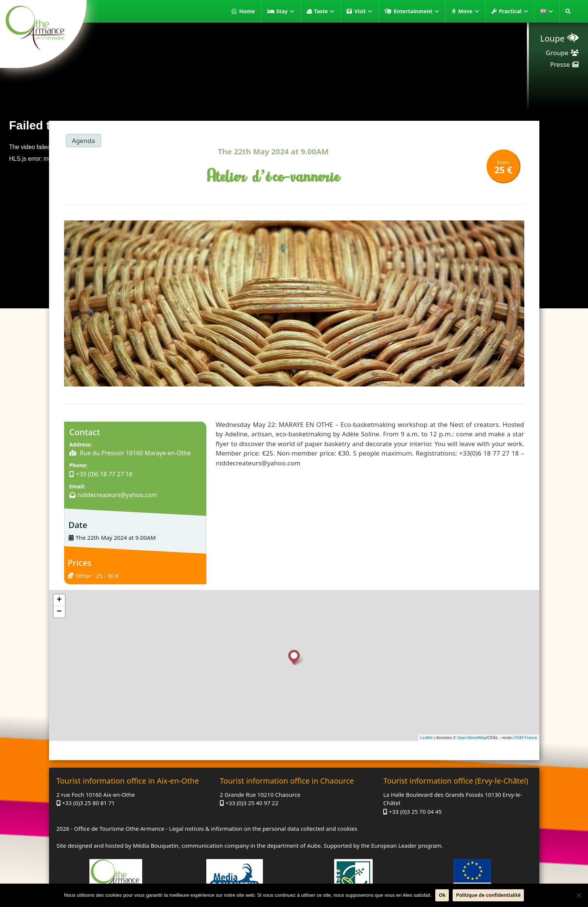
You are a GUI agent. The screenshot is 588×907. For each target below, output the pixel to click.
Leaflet (426, 738)
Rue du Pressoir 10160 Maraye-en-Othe (135, 453)
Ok (442, 895)
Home (247, 11)
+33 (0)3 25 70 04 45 (415, 812)
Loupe (552, 38)
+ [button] (59, 600)
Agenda (84, 141)
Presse (560, 64)
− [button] (59, 612)
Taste (324, 11)
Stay (285, 11)
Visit (363, 11)
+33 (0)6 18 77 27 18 (104, 474)
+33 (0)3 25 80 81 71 (88, 803)
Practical (514, 11)
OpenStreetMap (472, 738)
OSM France (525, 738)
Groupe (557, 53)
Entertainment (416, 11)
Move (469, 11)
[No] (579, 895)
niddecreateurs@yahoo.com (117, 495)
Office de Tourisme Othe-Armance (119, 828)
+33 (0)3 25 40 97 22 (252, 803)
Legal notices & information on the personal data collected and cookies (263, 828)
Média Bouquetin (156, 845)
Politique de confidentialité (488, 895)
